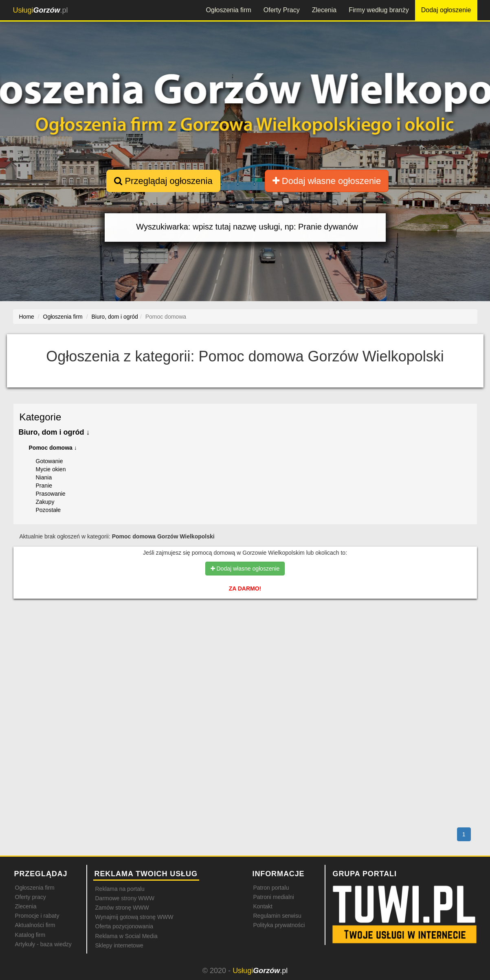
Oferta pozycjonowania (124, 926)
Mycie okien (51, 469)
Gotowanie (49, 461)
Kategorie (41, 417)
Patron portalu (271, 888)
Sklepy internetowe (119, 945)
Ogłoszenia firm (229, 10)
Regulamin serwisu (277, 916)
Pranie (44, 486)
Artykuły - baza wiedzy (43, 944)
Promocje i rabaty (37, 916)
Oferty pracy (31, 897)
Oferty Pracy (282, 10)
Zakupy (45, 502)
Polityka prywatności (279, 925)
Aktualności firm (35, 925)
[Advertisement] (245, 640)
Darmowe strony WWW (125, 898)
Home (27, 317)
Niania (44, 477)
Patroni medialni (274, 897)
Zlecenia (324, 10)
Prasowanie (51, 494)
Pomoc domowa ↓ (53, 448)
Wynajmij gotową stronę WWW (134, 917)
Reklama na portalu (120, 889)
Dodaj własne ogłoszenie (327, 181)
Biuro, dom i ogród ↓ (54, 432)
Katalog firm (30, 935)
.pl (41, 10)
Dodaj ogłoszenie (446, 10)
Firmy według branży (379, 10)
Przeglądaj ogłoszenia (163, 181)
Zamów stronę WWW (122, 908)
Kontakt (263, 906)
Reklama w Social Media (126, 936)
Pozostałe (48, 510)
